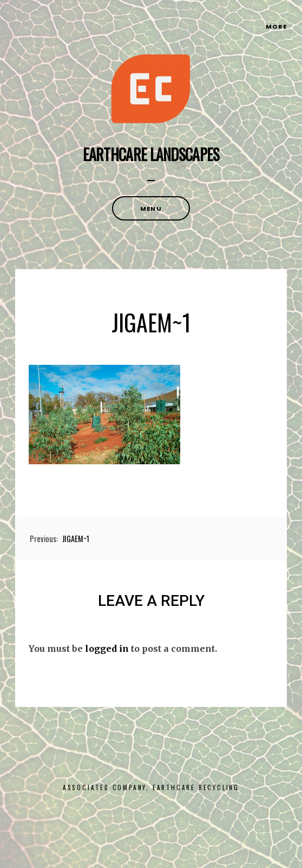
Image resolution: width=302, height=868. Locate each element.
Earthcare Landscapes (151, 154)
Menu (151, 209)
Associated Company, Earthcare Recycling (151, 787)
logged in (107, 649)
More (276, 26)
